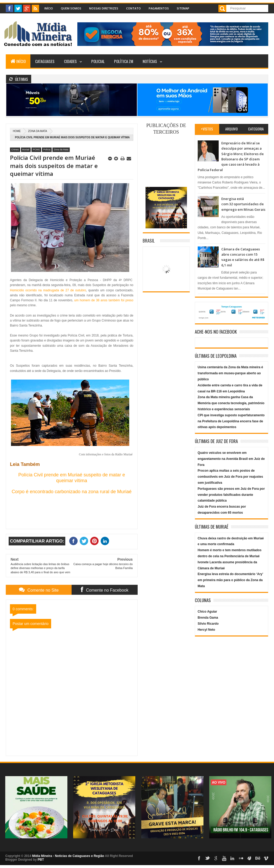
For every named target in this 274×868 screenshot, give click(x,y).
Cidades (70, 61)
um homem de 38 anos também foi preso (104, 300)
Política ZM (124, 61)
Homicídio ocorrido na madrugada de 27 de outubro (48, 290)
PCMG (36, 150)
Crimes (15, 150)
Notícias (150, 61)
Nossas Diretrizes (104, 8)
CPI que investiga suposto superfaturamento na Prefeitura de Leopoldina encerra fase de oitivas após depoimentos (231, 421)
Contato (133, 8)
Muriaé (26, 150)
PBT (41, 860)
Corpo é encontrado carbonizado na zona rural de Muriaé (72, 492)
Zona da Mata (37, 131)
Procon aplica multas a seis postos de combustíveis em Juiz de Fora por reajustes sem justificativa (230, 477)
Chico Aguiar (207, 612)
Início (49, 8)
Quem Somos (71, 8)
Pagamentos (159, 8)
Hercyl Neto (206, 630)
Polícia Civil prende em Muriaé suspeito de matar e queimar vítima (72, 478)
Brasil (149, 241)
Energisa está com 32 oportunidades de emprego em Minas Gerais (243, 204)
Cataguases (45, 61)
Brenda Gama (208, 618)
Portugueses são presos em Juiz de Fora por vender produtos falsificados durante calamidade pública (231, 495)
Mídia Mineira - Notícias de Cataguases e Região (68, 856)
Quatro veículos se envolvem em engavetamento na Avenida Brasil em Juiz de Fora (231, 459)
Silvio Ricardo (208, 624)
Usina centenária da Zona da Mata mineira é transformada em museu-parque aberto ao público (230, 373)
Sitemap (183, 8)
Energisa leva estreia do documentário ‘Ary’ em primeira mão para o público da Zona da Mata (230, 580)
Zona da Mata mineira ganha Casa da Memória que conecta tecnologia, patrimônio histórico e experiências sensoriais (231, 403)
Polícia (47, 150)
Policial (98, 61)
